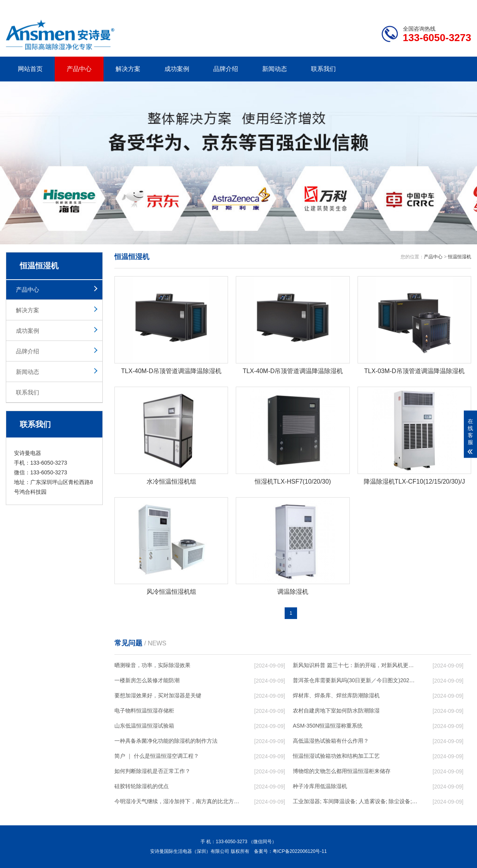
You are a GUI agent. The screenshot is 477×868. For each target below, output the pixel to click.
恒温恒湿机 (460, 257)
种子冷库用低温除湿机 (320, 786)
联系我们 (323, 69)
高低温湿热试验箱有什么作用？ (331, 741)
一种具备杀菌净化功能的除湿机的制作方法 (166, 741)
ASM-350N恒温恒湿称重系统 (328, 726)
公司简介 (354, 6)
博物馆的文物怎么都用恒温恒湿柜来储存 (342, 771)
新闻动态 (275, 69)
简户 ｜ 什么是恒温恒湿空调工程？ (157, 756)
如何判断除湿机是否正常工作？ (152, 771)
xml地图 (461, 6)
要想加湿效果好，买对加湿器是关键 (158, 695)
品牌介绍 (226, 69)
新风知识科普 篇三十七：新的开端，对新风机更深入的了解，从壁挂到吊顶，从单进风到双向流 (355, 665)
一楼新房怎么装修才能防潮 (147, 680)
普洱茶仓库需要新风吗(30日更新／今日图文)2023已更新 (355, 680)
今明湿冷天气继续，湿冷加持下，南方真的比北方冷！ (177, 801)
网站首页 (30, 69)
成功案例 (177, 69)
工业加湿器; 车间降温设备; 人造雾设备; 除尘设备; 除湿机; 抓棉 (355, 801)
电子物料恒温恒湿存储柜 (144, 711)
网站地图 (427, 6)
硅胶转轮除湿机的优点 (142, 786)
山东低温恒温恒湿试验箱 (144, 726)
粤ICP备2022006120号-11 (300, 851)
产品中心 (79, 69)
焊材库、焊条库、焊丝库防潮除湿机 (336, 695)
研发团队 (390, 6)
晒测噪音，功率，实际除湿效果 (152, 665)
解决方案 (128, 69)
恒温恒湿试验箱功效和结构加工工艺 (336, 756)
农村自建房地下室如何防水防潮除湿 (336, 711)
